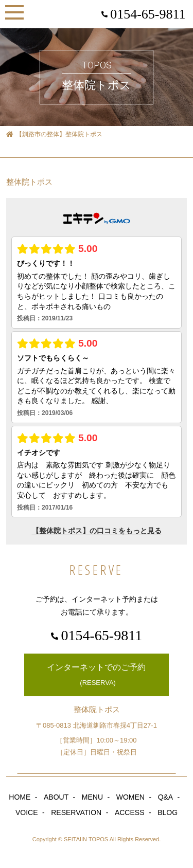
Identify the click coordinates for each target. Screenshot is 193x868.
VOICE (27, 812)
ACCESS (130, 812)
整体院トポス (29, 182)
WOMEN (130, 797)
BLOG (168, 812)
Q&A (166, 797)
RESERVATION (76, 812)
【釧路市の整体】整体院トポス (54, 134)
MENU (92, 797)
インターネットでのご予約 (96, 676)
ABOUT (56, 797)
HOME (20, 797)
